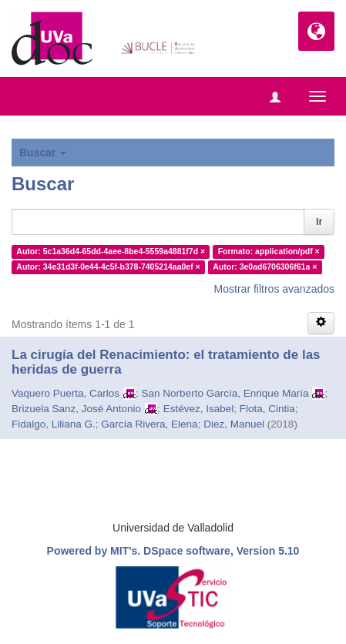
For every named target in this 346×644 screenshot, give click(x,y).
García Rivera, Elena (149, 424)
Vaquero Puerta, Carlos (66, 393)
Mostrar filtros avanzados (274, 289)
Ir (319, 221)
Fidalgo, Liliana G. (54, 424)
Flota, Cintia (267, 409)
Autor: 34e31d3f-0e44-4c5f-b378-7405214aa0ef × (108, 267)
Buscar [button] (43, 153)
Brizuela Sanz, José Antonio (76, 409)
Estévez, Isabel (199, 409)
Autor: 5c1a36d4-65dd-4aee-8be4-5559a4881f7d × (111, 251)
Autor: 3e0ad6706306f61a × (265, 267)
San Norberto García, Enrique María (225, 393)
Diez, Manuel (234, 424)
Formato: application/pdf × (269, 251)
